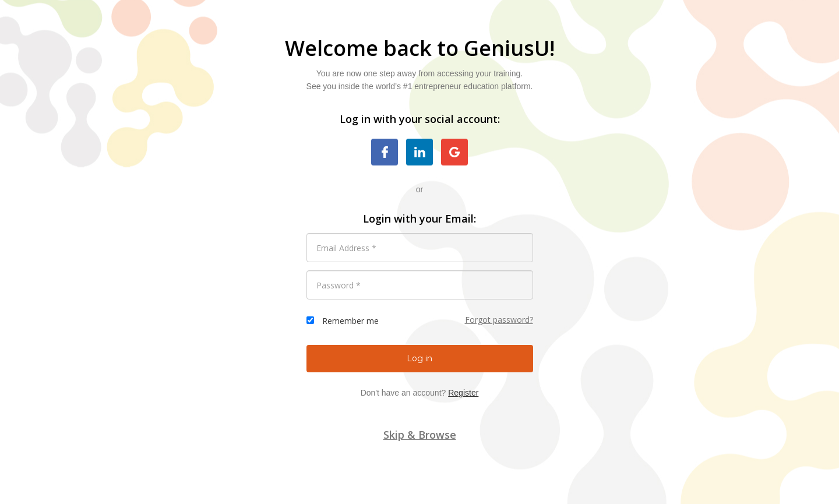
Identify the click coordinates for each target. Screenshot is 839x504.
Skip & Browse (420, 435)
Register (463, 393)
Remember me (350, 321)
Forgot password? (499, 320)
